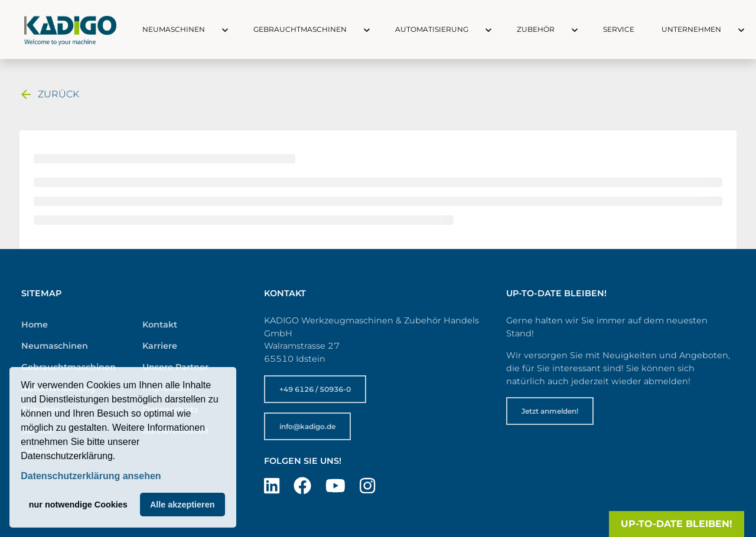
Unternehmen (691, 29)
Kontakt (160, 325)
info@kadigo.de (307, 426)
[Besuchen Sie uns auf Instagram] (367, 486)
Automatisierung (432, 29)
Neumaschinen (174, 29)
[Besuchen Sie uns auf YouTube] (335, 486)
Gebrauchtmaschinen (300, 29)
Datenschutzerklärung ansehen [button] (91, 476)
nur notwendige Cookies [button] (78, 505)
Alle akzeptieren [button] (183, 505)
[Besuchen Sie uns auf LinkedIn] (272, 486)
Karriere (160, 346)
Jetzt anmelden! (550, 411)
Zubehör (536, 29)
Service (619, 29)
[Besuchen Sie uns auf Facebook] (302, 486)
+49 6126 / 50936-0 (315, 389)
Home (35, 325)
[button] (214, 30)
